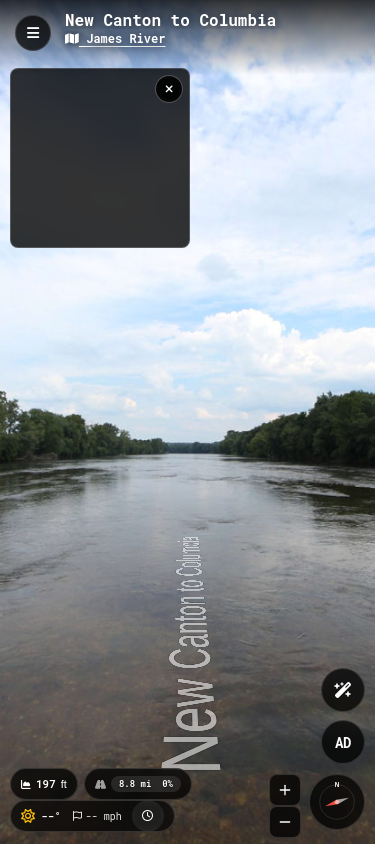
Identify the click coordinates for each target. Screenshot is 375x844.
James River (115, 38)
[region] (100, 158)
